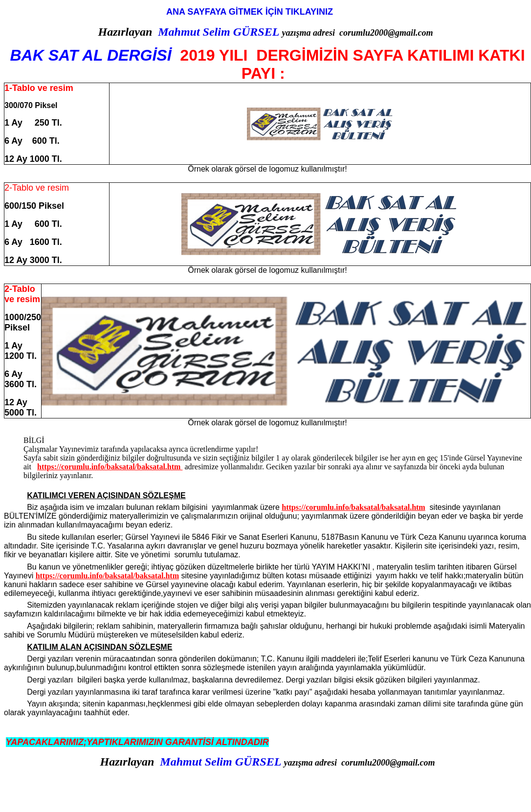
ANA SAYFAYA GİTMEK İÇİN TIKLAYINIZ (251, 12)
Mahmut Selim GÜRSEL (218, 32)
